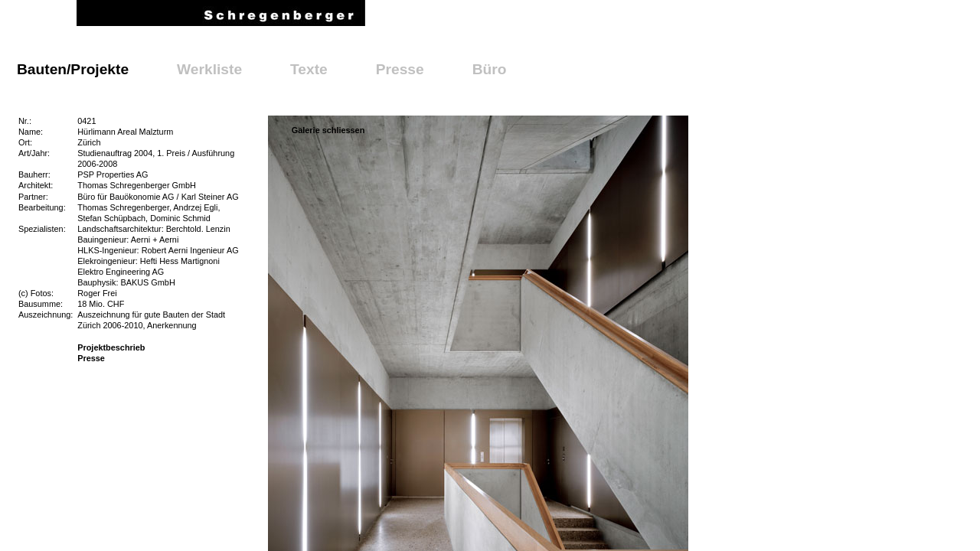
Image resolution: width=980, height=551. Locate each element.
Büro (490, 69)
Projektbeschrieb (111, 347)
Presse (400, 69)
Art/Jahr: (34, 153)
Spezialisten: (42, 229)
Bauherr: (34, 174)
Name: (31, 132)
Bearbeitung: (42, 207)
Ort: (25, 142)
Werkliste (209, 69)
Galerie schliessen (328, 130)
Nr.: (25, 121)
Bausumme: (41, 304)
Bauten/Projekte (73, 69)
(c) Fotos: (36, 293)
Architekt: (36, 185)
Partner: (33, 197)
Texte (309, 69)
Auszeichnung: (46, 315)
